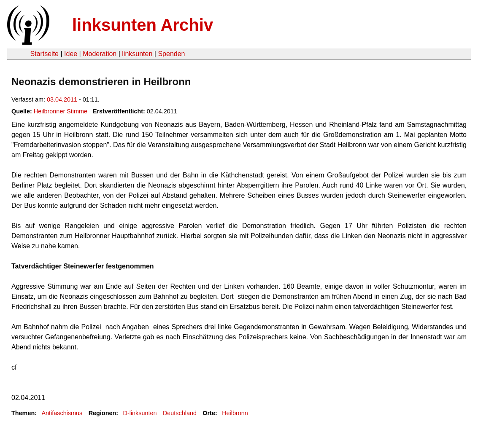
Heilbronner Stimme (61, 111)
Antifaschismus (62, 413)
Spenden (171, 54)
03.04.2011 (62, 99)
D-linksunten (140, 413)
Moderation (100, 54)
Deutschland (180, 413)
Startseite (44, 54)
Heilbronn (235, 413)
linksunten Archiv (143, 25)
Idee (71, 54)
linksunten (137, 54)
